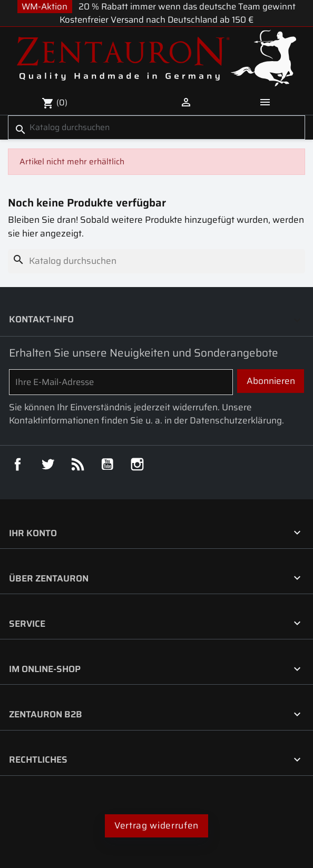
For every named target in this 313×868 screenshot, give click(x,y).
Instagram (137, 464)
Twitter (48, 464)
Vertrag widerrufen (156, 826)
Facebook (18, 464)
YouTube (107, 464)
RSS (78, 464)
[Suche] (156, 127)
